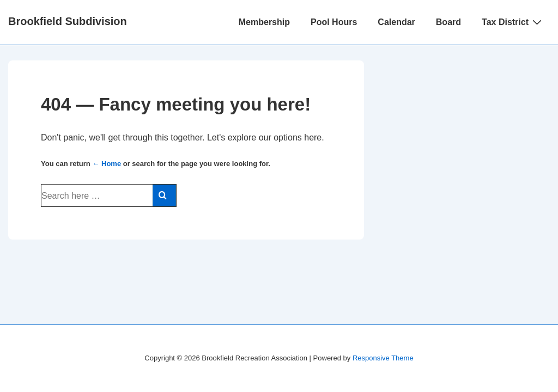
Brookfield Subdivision (68, 21)
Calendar (396, 22)
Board (448, 22)
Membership (264, 22)
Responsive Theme (383, 358)
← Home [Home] (107, 164)
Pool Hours (334, 22)
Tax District (513, 22)
